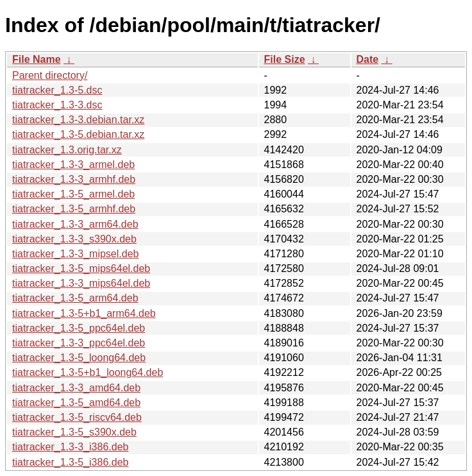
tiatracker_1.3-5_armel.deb (73, 194)
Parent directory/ (50, 75)
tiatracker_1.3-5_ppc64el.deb (79, 328)
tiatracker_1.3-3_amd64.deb (76, 388)
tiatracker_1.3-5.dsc (57, 90)
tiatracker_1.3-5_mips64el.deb (81, 268)
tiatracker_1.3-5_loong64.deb (79, 358)
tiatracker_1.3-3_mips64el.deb (81, 283)
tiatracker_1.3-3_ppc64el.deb (79, 343)
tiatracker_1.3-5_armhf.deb (74, 209)
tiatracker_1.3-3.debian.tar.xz (78, 120)
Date (368, 59)
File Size (285, 59)
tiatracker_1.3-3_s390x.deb (74, 239)
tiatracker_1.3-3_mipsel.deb (75, 254)
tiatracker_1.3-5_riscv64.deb (77, 417)
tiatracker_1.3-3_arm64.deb (75, 224)
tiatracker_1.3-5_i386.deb (70, 462)
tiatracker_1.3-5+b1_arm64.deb (84, 313)
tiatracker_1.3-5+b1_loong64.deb (88, 372)
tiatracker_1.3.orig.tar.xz (67, 150)
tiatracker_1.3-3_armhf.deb (74, 179)
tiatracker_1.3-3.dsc (57, 105)
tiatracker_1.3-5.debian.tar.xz (78, 134)
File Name (37, 59)
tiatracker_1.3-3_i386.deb (70, 447)
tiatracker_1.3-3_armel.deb (73, 165)
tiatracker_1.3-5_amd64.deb (76, 403)
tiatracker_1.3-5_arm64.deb (75, 298)
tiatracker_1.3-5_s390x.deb (74, 432)
